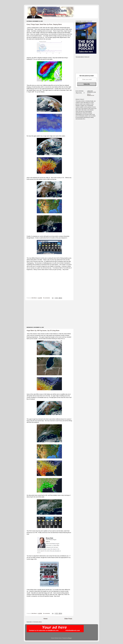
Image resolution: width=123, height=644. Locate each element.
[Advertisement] (49, 314)
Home (45, 619)
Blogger (70, 638)
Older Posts (68, 619)
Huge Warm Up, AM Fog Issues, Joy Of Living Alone (43, 331)
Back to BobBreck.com (91, 95)
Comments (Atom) (37, 622)
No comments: (47, 298)
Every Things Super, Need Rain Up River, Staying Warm (44, 24)
